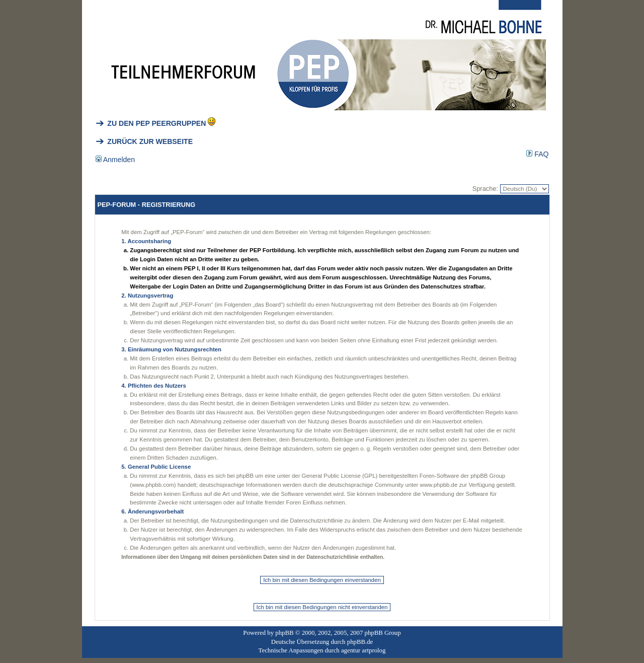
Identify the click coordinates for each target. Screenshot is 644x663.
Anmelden (115, 160)
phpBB (284, 633)
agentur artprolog (363, 650)
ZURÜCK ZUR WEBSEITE (144, 141)
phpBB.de (360, 642)
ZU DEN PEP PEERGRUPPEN (151, 123)
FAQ (537, 154)
